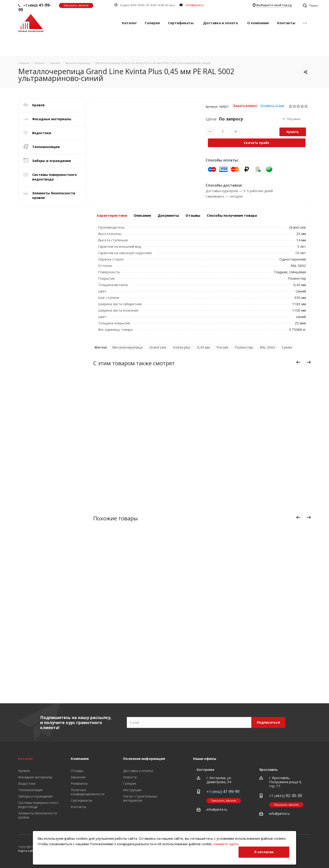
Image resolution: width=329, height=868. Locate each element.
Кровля (38, 105)
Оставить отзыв (272, 106)
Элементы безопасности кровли (54, 195)
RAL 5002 (267, 347)
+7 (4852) (286, 796)
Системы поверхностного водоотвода (54, 177)
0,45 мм (203, 347)
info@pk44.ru (195, 5)
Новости (130, 777)
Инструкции (132, 790)
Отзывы (193, 215)
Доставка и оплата (220, 23)
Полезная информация (144, 759)
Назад (298, 363)
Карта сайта (27, 851)
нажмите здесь (226, 844)
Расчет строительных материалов (140, 798)
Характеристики (112, 215)
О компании (258, 23)
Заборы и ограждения (52, 161)
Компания (80, 759)
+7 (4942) (35, 7)
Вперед (310, 363)
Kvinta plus (182, 347)
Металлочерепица (127, 347)
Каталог (129, 23)
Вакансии (78, 777)
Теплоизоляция (46, 147)
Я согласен (264, 852)
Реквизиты (79, 783)
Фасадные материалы (52, 119)
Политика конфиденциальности (88, 792)
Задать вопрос (245, 106)
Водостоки (42, 133)
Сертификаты (181, 23)
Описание (142, 215)
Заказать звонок (76, 5)
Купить (293, 132)
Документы (168, 215)
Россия (222, 347)
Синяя (287, 347)
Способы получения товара (232, 215)
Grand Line (158, 347)
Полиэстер (244, 347)
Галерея (152, 23)
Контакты (286, 23)
